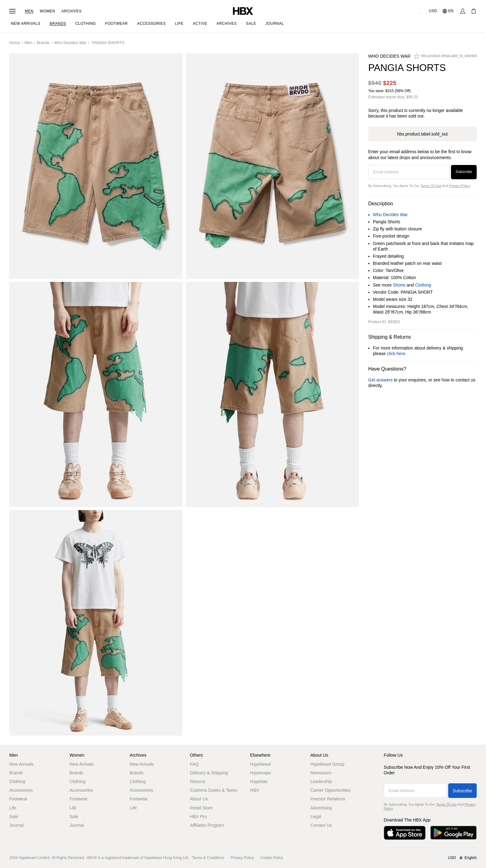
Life (13, 808)
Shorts (399, 285)
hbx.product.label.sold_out (422, 134)
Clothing (423, 285)
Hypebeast (261, 764)
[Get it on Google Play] (453, 833)
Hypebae (259, 781)
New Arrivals (21, 764)
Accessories (21, 790)
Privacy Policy (460, 186)
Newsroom (321, 773)
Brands (43, 43)
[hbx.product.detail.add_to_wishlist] (445, 58)
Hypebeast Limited (34, 858)
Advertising (321, 808)
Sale (14, 817)
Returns (198, 781)
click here (396, 354)
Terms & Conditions (208, 858)
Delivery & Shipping (209, 773)
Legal (316, 817)
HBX (255, 790)
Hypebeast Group (327, 764)
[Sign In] (463, 11)
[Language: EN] (448, 11)
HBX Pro (198, 817)
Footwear (18, 799)
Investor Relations (328, 799)
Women (47, 11)
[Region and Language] (458, 858)
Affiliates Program (207, 825)
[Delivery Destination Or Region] (428, 11)
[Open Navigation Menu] (12, 11)
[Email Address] (409, 172)
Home (15, 43)
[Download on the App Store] (405, 833)
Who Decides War (70, 43)
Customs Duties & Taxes (214, 790)
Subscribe (464, 172)
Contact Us (321, 825)
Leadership (321, 781)
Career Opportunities (330, 790)
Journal (16, 825)
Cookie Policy (272, 858)
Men (29, 11)
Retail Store (201, 808)
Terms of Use (431, 186)
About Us (199, 799)
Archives (71, 11)
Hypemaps (261, 773)
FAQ (194, 764)
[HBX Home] (243, 11)
